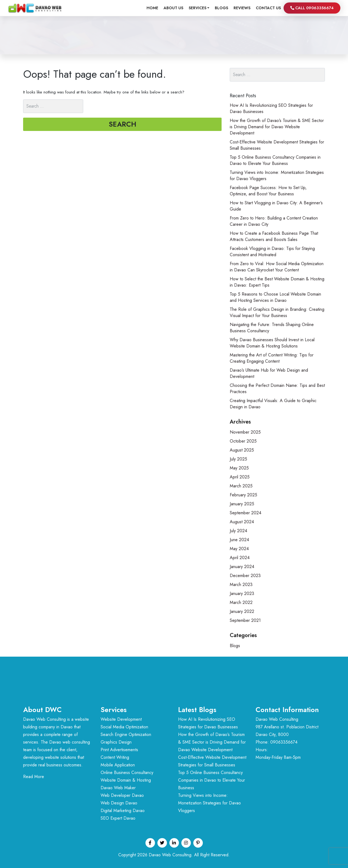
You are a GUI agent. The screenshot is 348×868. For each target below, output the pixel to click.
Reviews (242, 8)
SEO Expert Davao (118, 818)
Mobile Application (118, 765)
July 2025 (238, 459)
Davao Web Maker (118, 788)
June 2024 (239, 540)
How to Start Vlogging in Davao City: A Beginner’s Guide (276, 206)
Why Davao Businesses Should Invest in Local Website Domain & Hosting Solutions (272, 343)
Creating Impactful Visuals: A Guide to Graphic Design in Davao (273, 404)
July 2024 (238, 531)
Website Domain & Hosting (126, 780)
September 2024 (246, 513)
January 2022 (242, 611)
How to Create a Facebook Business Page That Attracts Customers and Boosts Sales (274, 236)
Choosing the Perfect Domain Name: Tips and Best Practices (277, 388)
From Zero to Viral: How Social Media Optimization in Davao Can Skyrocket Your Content (277, 267)
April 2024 (240, 558)
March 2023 (241, 585)
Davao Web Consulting (170, 855)
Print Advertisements (119, 750)
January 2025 (242, 504)
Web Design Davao (119, 803)
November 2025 (245, 432)
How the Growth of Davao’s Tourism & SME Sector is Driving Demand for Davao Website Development (277, 127)
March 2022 (241, 602)
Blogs (221, 8)
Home (152, 8)
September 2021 (245, 620)
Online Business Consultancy (127, 773)
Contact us (268, 8)
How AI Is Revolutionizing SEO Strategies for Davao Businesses (271, 108)
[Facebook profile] (150, 843)
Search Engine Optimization (126, 734)
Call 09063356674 (312, 8)
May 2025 (239, 468)
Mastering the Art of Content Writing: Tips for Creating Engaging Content (272, 358)
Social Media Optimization (124, 727)
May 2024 (239, 549)
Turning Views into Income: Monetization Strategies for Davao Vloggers (277, 176)
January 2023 (242, 593)
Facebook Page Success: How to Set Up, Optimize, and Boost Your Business (268, 191)
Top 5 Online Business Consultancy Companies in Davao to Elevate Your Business (275, 160)
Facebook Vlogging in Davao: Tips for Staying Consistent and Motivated (272, 252)
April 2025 (240, 477)
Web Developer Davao (122, 795)
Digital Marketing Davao (123, 811)
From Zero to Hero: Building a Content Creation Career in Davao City (274, 221)
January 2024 (242, 567)
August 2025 (242, 450)
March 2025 (241, 486)
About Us (173, 8)
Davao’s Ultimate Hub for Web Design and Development (269, 373)
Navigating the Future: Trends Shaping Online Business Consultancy (272, 328)
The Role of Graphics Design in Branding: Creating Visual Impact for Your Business (277, 312)
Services (198, 8)
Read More (34, 777)
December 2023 (245, 576)
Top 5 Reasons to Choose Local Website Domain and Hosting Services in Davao (275, 297)
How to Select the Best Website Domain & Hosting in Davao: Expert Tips (277, 282)
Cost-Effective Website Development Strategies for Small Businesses (277, 145)
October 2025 (243, 441)
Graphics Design (116, 742)
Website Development (121, 719)
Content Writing (115, 757)
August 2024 (242, 522)
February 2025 (243, 495)
